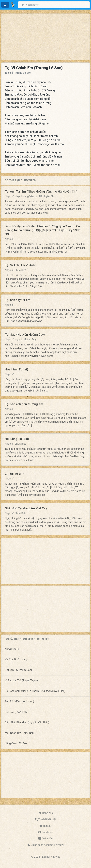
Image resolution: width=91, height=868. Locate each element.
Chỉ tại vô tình (14, 474)
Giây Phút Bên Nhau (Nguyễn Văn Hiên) (27, 722)
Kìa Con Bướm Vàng (16, 659)
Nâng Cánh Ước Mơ (16, 743)
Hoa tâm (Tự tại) (16, 369)
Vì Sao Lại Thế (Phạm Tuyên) (21, 680)
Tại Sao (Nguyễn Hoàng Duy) (25, 335)
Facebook (47, 832)
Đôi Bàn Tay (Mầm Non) (18, 670)
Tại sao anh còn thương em (24, 404)
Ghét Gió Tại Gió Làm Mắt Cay (26, 508)
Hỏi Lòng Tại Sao (17, 439)
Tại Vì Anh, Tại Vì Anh (20, 265)
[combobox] (54, 5)
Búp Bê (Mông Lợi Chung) (19, 702)
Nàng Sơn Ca (12, 649)
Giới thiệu (47, 838)
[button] (5, 5)
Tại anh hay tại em (18, 300)
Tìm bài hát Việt (47, 819)
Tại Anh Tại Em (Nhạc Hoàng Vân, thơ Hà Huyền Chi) (41, 191)
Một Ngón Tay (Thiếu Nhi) (19, 733)
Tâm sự (47, 826)
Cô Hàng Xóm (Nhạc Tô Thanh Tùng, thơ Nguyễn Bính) (35, 691)
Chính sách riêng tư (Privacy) (47, 845)
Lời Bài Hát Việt (51, 857)
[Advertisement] (45, 37)
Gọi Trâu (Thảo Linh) (16, 712)
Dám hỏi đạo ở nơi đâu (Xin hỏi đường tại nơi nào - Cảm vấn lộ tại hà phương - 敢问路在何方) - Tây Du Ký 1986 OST (44, 230)
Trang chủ (47, 813)
